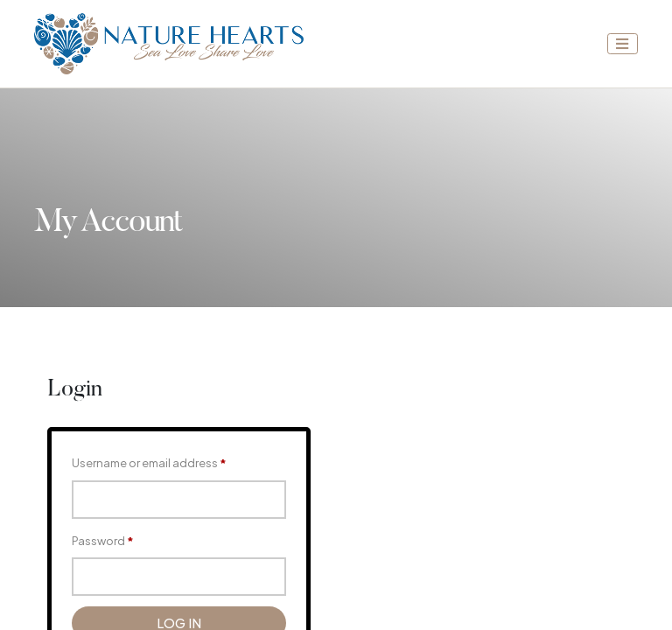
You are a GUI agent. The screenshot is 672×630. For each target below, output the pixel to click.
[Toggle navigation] (623, 44)
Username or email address (149, 463)
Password (103, 541)
